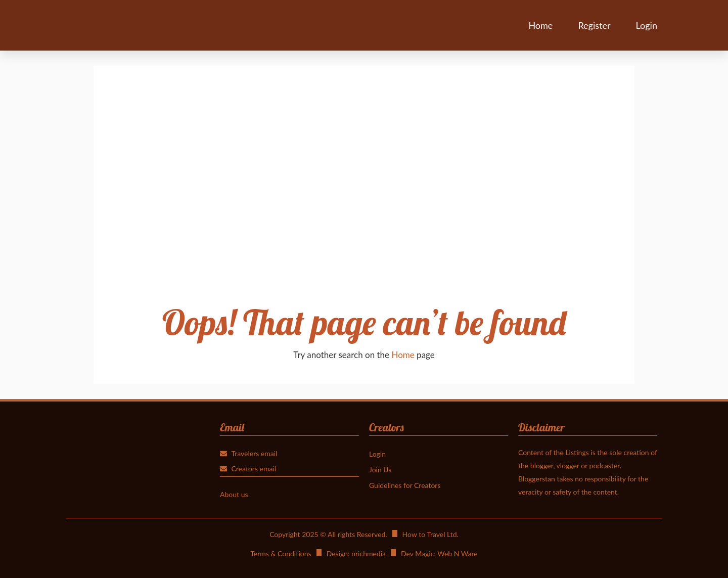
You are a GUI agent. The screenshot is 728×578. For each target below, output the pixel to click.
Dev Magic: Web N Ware (439, 553)
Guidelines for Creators (405, 485)
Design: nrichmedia (356, 553)
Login (647, 25)
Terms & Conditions (281, 553)
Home (540, 25)
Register (594, 25)
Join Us (380, 470)
